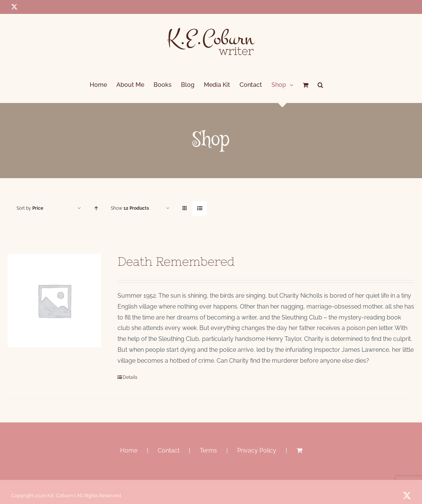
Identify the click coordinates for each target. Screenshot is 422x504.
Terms (208, 450)
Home (129, 450)
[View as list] (200, 208)
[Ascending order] (96, 208)
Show (130, 208)
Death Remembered (176, 261)
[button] (320, 85)
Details (130, 377)
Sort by (30, 208)
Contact (169, 450)
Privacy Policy (257, 450)
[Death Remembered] (54, 300)
